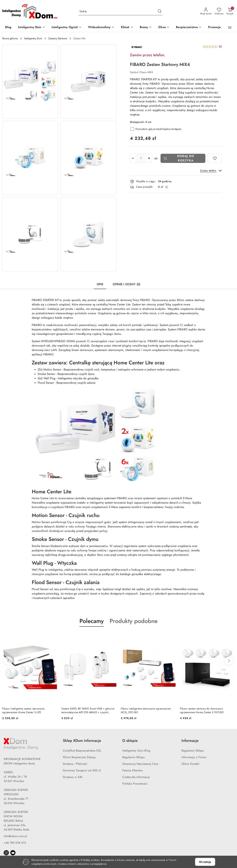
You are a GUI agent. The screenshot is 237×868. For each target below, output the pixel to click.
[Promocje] (214, 27)
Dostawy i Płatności (75, 764)
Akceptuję (205, 862)
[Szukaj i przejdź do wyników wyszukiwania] (160, 11)
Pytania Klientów (133, 770)
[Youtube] (13, 853)
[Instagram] (6, 853)
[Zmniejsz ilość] (133, 158)
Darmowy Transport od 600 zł (82, 770)
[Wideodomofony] (101, 27)
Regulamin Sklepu (134, 757)
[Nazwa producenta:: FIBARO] (136, 47)
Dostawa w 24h (73, 777)
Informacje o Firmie (194, 757)
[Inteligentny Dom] (32, 27)
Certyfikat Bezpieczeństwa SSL (82, 751)
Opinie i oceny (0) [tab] (126, 284)
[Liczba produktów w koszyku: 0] (230, 11)
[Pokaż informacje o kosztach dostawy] (167, 187)
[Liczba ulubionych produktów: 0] (219, 11)
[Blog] (8, 27)
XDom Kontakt (190, 764)
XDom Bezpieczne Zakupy (79, 757)
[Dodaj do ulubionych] (215, 158)
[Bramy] (146, 27)
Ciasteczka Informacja (136, 777)
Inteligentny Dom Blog (136, 751)
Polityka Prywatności (135, 784)
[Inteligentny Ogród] (67, 27)
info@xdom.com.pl (15, 836)
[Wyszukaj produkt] (120, 11)
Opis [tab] (100, 284)
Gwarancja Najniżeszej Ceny (140, 764)
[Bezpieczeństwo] (189, 27)
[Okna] (164, 27)
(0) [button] (220, 47)
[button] (230, 28)
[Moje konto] (206, 11)
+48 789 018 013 (15, 843)
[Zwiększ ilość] (149, 158)
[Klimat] (127, 27)
